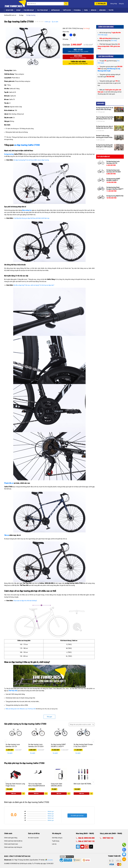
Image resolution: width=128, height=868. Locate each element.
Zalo (124, 850)
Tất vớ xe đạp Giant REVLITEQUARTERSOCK (37, 785)
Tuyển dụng (56, 841)
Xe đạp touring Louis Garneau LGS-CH (13, 745)
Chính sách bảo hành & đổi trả (13, 841)
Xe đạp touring (9, 154)
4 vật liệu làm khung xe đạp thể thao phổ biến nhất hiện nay (31, 218)
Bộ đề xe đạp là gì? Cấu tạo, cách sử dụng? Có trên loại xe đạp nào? (34, 285)
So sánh (55, 22)
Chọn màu (66, 32)
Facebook (124, 854)
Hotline (124, 845)
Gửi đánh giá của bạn (77, 816)
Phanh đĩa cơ (9, 483)
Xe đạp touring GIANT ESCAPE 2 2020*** (58, 745)
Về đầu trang (124, 859)
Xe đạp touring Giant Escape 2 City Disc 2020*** (83, 745)
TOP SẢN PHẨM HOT (103, 157)
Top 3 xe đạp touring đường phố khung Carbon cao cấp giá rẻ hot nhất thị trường (105, 118)
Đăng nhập (114, 4)
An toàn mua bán (33, 838)
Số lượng (65, 39)
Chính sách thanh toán (11, 844)
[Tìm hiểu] (114, 41)
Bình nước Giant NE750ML (82, 784)
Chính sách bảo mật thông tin (13, 847)
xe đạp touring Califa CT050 (27, 145)
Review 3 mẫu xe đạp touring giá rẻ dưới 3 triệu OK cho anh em (104, 137)
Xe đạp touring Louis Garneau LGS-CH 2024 (36, 745)
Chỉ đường (50, 860)
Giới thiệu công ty (57, 838)
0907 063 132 (89, 841)
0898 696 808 (89, 838)
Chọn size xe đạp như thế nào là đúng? (25, 601)
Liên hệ (54, 844)
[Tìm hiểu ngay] (102, 35)
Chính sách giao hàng (11, 838)
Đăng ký (121, 4)
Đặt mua (14, 793)
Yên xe (7, 535)
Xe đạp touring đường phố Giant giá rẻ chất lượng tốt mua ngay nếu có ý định (104, 146)
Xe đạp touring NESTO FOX (115, 196)
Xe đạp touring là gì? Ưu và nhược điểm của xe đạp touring (31, 160)
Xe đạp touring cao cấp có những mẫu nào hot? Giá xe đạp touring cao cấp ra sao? (105, 127)
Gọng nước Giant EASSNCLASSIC (57, 785)
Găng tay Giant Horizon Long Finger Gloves (15, 785)
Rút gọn (49, 717)
